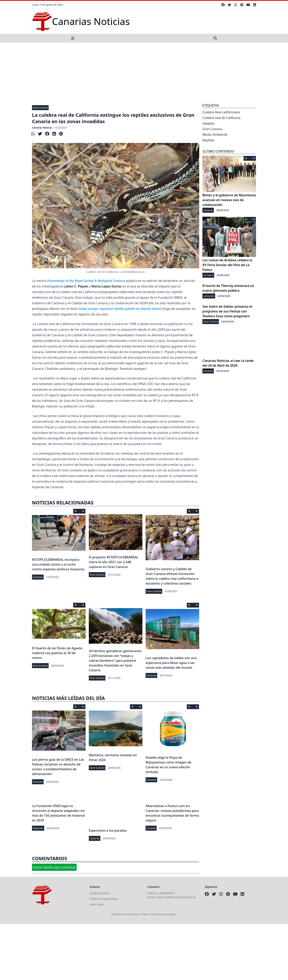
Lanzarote (209, 296)
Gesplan (208, 123)
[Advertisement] (144, 73)
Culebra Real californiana (221, 112)
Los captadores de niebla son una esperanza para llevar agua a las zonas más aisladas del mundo (171, 663)
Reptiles (208, 140)
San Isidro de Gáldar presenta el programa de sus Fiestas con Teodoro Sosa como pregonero (227, 311)
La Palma (208, 275)
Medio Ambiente (215, 135)
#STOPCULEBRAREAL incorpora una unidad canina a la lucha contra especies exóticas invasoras (58, 564)
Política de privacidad (104, 899)
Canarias (38, 577)
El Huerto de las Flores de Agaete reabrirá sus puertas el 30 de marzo (57, 653)
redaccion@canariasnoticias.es (176, 897)
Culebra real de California (221, 118)
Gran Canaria (40, 108)
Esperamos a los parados (108, 830)
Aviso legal (97, 904)
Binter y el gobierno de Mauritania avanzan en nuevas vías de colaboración (229, 200)
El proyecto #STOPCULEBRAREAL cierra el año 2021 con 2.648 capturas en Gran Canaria (113, 562)
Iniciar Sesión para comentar (54, 867)
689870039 (167, 893)
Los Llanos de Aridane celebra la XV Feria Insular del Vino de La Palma (227, 265)
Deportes (38, 828)
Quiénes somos (100, 893)
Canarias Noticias (42, 128)
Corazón (151, 828)
